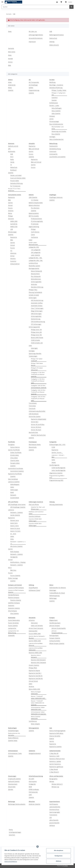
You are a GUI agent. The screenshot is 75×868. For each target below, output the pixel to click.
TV (11, 165)
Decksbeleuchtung (55, 149)
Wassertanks (33, 447)
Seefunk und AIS (13, 146)
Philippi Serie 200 (36, 332)
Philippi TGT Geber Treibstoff (37, 360)
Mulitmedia (12, 151)
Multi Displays (15, 552)
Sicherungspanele (34, 327)
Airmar (12, 256)
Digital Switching (34, 227)
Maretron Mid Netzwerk (38, 660)
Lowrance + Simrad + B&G (58, 456)
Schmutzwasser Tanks (15, 753)
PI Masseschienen (36, 219)
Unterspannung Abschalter (37, 411)
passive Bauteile (54, 823)
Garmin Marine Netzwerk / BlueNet (37, 637)
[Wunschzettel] (61, 2)
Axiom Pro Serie (15, 528)
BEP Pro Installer (34, 216)
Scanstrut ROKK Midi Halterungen (35, 520)
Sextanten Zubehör (14, 608)
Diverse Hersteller (55, 736)
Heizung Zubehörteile (56, 504)
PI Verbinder (35, 224)
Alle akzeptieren (59, 850)
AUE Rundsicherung (37, 300)
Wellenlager (53, 598)
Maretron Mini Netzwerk (38, 663)
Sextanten (11, 605)
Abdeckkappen (15, 484)
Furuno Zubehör (15, 576)
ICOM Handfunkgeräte (58, 468)
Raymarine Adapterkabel (39, 419)
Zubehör (11, 90)
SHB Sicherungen (36, 314)
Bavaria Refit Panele (37, 338)
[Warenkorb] (69, 2)
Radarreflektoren (13, 738)
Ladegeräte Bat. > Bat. (35, 258)
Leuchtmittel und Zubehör (57, 157)
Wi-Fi (12, 157)
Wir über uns (33, 31)
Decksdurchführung (16, 183)
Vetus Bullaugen (57, 108)
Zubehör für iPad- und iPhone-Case (38, 508)
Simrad (10, 205)
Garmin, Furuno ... (57, 452)
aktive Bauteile (54, 820)
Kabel (31, 240)
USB (12, 229)
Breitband (13, 170)
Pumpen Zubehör (55, 638)
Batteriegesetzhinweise (57, 35)
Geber (12, 487)
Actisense (32, 620)
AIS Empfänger (33, 85)
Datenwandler (33, 631)
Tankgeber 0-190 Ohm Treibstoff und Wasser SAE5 (38, 381)
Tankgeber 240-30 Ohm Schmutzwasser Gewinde (39, 387)
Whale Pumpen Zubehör (57, 643)
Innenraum (53, 151)
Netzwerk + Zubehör (17, 512)
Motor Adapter (35, 724)
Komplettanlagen (13, 731)
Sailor (53, 460)
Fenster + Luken (54, 105)
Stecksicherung (36, 319)
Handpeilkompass (14, 595)
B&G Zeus (13, 570)
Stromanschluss (54, 809)
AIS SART (31, 779)
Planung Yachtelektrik (35, 292)
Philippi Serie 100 (36, 330)
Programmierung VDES (56, 480)
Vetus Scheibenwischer (57, 139)
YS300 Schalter (35, 340)
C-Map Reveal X (54, 772)
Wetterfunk (14, 167)
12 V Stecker (35, 200)
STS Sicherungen (36, 324)
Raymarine (32, 146)
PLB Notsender (33, 792)
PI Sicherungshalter (37, 221)
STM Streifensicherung (38, 322)
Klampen (52, 116)
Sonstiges (52, 137)
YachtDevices (33, 721)
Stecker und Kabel (16, 175)
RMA (10, 65)
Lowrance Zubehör (14, 482)
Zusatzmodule (15, 498)
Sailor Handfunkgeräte (59, 470)
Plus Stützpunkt (36, 276)
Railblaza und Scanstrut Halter (36, 513)
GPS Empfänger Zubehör (18, 507)
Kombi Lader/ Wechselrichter (33, 243)
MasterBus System (34, 266)
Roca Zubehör (56, 134)
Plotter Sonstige (13, 578)
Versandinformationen (36, 38)
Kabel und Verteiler (37, 626)
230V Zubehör (33, 197)
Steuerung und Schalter (59, 131)
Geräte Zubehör (15, 515)
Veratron (11, 211)
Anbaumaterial (15, 264)
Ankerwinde (12, 85)
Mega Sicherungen (37, 311)
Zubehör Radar (13, 741)
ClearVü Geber (15, 460)
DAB (12, 154)
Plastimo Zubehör (16, 600)
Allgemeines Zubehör (56, 473)
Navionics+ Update (55, 761)
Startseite (11, 48)
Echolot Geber (15, 455)
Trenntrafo (32, 408)
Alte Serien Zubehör (16, 546)
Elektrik (52, 739)
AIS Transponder (34, 82)
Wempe (52, 781)
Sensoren (11, 219)
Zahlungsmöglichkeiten (36, 35)
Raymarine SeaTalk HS (36, 676)
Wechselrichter (33, 432)
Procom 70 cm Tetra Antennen (14, 190)
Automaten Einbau (37, 306)
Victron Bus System (35, 416)
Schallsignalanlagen (15, 832)
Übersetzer (34, 623)
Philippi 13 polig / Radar (59, 90)
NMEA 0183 (14, 227)
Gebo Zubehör (56, 113)
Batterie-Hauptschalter (36, 203)
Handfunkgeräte (54, 465)
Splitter (31, 88)
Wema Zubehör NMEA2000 (36, 718)
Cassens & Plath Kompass (16, 588)
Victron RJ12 (35, 422)
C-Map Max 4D (54, 753)
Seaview (54, 100)
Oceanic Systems (34, 665)
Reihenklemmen (36, 279)
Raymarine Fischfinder (15, 474)
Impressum (32, 42)
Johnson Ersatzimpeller (59, 628)
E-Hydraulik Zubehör (14, 779)
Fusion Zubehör (13, 626)
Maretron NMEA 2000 (35, 653)
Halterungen (14, 490)
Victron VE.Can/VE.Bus (38, 424)
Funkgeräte (32, 784)
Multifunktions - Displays (18, 562)
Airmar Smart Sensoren (36, 628)
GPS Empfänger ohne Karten (17, 504)
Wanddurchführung (37, 287)
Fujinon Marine (15, 447)
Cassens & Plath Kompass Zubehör (16, 591)
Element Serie (15, 520)
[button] (57, 2)
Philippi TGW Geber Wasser (37, 364)
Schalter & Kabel (34, 295)
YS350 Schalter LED (37, 343)
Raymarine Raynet (34, 670)
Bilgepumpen (54, 620)
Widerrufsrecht (54, 45)
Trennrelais (32, 406)
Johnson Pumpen (55, 626)
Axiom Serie (14, 523)
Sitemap (52, 42)
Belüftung (52, 82)
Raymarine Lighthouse (56, 767)
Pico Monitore (35, 208)
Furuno (31, 154)
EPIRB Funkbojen (34, 789)
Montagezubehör (34, 268)
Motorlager (53, 590)
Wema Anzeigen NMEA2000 (36, 693)
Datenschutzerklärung (11, 862)
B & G (10, 568)
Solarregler (34, 348)
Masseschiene (35, 274)
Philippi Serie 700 (36, 335)
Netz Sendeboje (13, 479)
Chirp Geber (14, 458)
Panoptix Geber (15, 463)
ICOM (53, 447)
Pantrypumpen (54, 635)
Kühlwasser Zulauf (34, 590)
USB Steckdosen (34, 414)
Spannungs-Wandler (35, 353)
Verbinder (34, 284)
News (10, 31)
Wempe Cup (55, 787)
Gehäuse (52, 825)
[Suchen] (35, 7)
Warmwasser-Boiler (35, 444)
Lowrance (11, 510)
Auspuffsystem (33, 588)
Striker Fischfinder (16, 452)
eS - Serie (13, 534)
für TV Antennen (15, 186)
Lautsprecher (12, 628)
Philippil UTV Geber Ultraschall (37, 369)
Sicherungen (33, 298)
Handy (12, 162)
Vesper (54, 462)
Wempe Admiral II (57, 784)
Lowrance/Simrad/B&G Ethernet (36, 644)
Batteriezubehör (34, 213)
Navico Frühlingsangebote (57, 731)
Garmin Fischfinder (14, 450)
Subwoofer (11, 635)
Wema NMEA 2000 (34, 689)
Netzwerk (13, 495)
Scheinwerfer (53, 154)
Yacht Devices (35, 232)
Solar (30, 345)
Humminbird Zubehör (17, 471)
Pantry (11, 830)
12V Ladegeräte (36, 250)
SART (30, 795)
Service (10, 62)
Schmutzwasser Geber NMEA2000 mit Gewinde (38, 713)
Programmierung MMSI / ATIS (57, 477)
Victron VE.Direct (36, 427)
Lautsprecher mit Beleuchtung (13, 632)
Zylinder (11, 789)
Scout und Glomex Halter (18, 178)
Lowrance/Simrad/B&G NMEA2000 (36, 649)
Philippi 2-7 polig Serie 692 (59, 94)
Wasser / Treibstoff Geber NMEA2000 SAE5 (38, 697)
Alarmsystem (33, 781)
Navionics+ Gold (54, 756)
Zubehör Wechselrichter (38, 435)
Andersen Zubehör (35, 804)
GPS (9, 149)
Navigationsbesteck (35, 753)
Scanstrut (55, 97)
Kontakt (10, 59)
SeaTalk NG (14, 224)
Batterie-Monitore (34, 205)
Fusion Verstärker (13, 623)
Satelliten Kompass (14, 603)
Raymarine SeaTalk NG (36, 678)
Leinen (51, 119)
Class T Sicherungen (37, 308)
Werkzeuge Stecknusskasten (17, 804)
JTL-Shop (65, 866)
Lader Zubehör (35, 255)
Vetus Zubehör (56, 111)
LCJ (11, 251)
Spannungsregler (55, 812)
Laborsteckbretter (55, 807)
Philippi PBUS (33, 668)
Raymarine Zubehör (55, 747)
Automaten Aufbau (37, 303)
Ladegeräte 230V (34, 247)
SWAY (31, 684)
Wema (10, 213)
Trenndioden (33, 403)
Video (12, 539)
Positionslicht (53, 146)
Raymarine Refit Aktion (56, 733)
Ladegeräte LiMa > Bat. (36, 260)
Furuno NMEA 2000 (35, 634)
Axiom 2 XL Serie (15, 531)
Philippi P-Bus (33, 290)
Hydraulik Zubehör (14, 781)
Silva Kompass (13, 611)
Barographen (53, 779)
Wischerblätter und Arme (58, 128)
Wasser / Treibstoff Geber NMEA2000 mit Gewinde (38, 703)
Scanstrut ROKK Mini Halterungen (35, 524)
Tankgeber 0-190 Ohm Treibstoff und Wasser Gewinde (38, 374)
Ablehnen (59, 861)
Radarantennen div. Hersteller (14, 734)
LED (51, 817)
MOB (30, 787)
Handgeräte (14, 557)
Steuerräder (12, 787)
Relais (10, 88)
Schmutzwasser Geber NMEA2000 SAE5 (38, 708)
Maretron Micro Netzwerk (36, 656)
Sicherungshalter (36, 282)
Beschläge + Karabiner (56, 85)
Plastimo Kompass (14, 598)
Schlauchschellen (55, 641)
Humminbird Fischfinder (16, 468)
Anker (10, 82)
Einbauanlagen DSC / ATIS (57, 444)
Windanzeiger (12, 232)
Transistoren (53, 815)
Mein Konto (12, 52)
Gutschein (12, 835)
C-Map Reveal (54, 769)
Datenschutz (53, 38)
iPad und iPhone (34, 504)
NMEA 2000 (14, 221)
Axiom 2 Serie (14, 526)
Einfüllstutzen (54, 103)
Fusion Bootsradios (14, 620)
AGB (51, 31)
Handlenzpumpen (55, 623)
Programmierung (34, 90)
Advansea (13, 253)
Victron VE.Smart (36, 430)
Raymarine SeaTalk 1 (35, 673)
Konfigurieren (59, 856)
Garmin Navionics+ (55, 764)
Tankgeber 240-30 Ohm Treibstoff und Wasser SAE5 (38, 399)
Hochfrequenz (54, 804)
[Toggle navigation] (2, 1)
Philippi (10, 216)
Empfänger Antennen (56, 197)
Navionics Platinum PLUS (57, 759)
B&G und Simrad (34, 149)
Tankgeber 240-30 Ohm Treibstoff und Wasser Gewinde (38, 392)
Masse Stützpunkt (36, 271)
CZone (33, 235)
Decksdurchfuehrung (56, 88)
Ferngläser (11, 444)
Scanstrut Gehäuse (35, 516)
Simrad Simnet (33, 681)
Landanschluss (33, 263)
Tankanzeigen (33, 356)
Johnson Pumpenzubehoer (57, 632)
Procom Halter (15, 181)
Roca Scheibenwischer (56, 124)
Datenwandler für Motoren (58, 588)
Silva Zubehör (15, 613)
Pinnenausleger (54, 121)
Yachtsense (34, 237)
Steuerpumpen (13, 784)
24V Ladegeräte (36, 252)
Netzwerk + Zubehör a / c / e (18, 543)
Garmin (31, 151)
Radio (12, 159)
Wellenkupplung (54, 596)
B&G (9, 200)
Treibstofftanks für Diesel (57, 593)
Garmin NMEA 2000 (35, 641)
